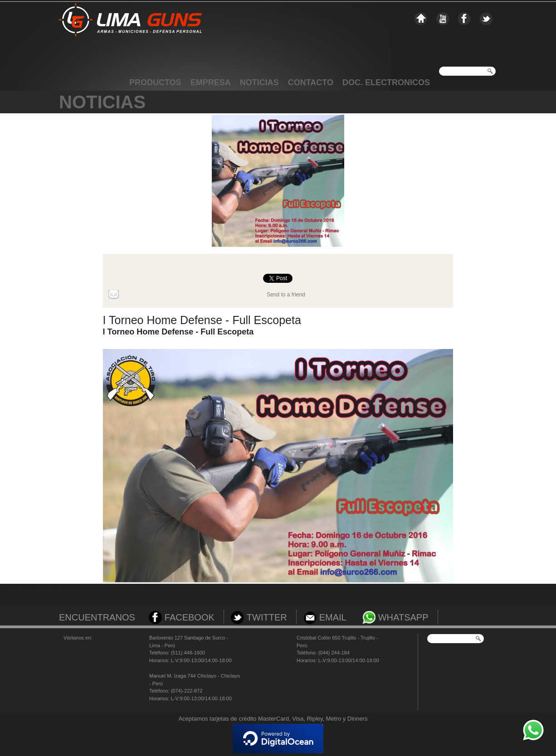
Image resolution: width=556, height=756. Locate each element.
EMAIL (333, 617)
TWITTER (267, 617)
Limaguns (130, 35)
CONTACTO (311, 82)
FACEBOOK (190, 617)
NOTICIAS (259, 82)
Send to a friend (286, 295)
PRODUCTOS (155, 82)
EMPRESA (211, 82)
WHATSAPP (403, 617)
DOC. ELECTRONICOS (386, 82)
